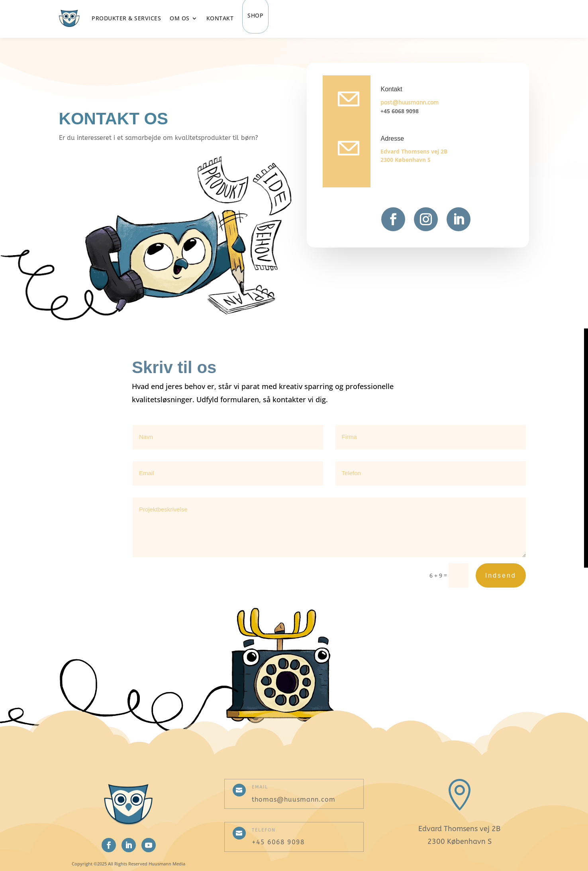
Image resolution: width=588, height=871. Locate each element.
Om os (180, 18)
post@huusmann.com (410, 103)
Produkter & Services (126, 18)
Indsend (501, 575)
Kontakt (220, 18)
